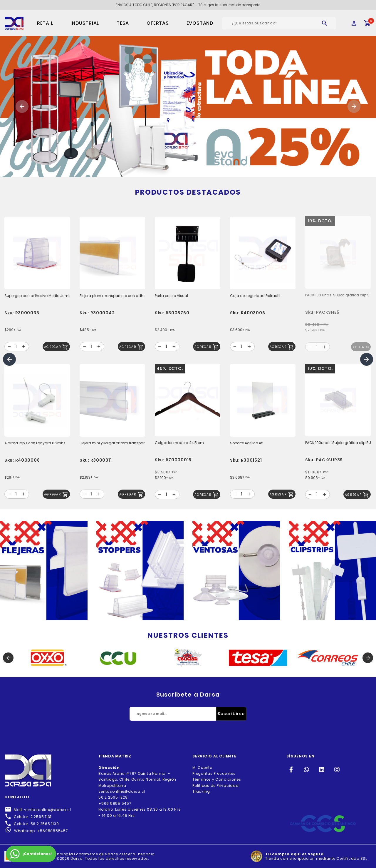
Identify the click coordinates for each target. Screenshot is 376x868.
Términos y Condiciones (217, 779)
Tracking (201, 791)
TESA (123, 23)
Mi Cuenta (203, 768)
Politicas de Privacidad (216, 786)
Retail (45, 23)
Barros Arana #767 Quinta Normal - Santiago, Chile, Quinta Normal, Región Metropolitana (137, 777)
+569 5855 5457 (115, 803)
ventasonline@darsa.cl (122, 791)
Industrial (85, 23)
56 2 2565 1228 (113, 797)
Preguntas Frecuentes (214, 773)
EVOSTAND (200, 23)
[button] (22, 106)
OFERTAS (158, 23)
